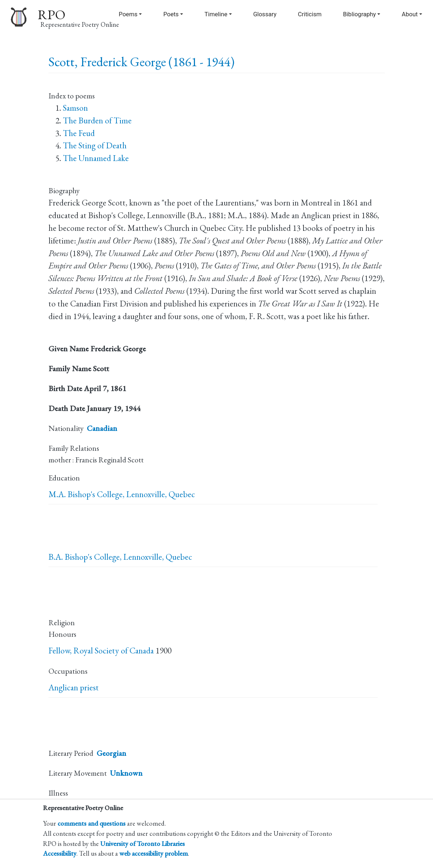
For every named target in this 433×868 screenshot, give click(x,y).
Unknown (126, 773)
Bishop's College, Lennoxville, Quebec (131, 494)
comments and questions (92, 823)
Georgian (111, 753)
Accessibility (60, 853)
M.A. (57, 494)
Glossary (265, 14)
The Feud (79, 133)
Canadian (102, 428)
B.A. (56, 557)
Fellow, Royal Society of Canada (101, 651)
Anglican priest (74, 687)
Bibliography (359, 14)
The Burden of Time (97, 120)
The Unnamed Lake (96, 158)
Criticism (310, 14)
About (410, 14)
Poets (171, 14)
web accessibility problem (154, 853)
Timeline (216, 14)
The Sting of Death (95, 145)
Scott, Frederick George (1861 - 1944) (141, 62)
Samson (75, 108)
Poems (128, 14)
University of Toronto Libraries (143, 843)
